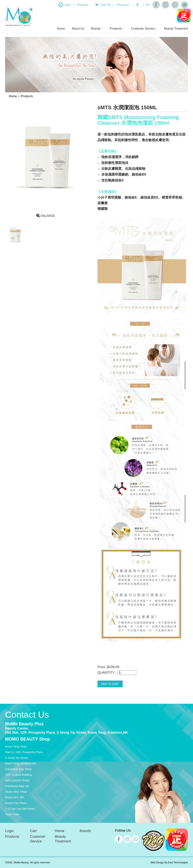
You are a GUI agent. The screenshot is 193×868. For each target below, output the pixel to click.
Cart (33, 831)
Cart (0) (103, 5)
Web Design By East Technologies (169, 862)
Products (116, 29)
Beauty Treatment (176, 29)
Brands (96, 29)
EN (148, 5)
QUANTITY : (107, 673)
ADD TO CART (110, 684)
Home (61, 29)
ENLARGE (46, 216)
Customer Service (143, 29)
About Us (78, 29)
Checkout (123, 5)
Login (68, 5)
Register (83, 5)
